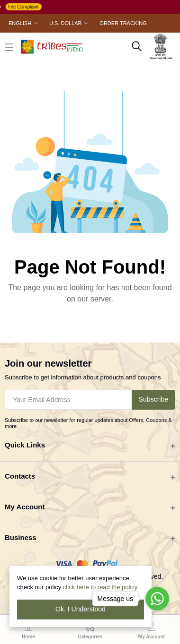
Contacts (20, 476)
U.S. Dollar (65, 23)
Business (21, 537)
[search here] (137, 47)
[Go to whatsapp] (157, 599)
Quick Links (25, 445)
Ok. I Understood (81, 609)
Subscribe (153, 399)
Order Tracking (123, 23)
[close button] (9, 47)
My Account (25, 507)
